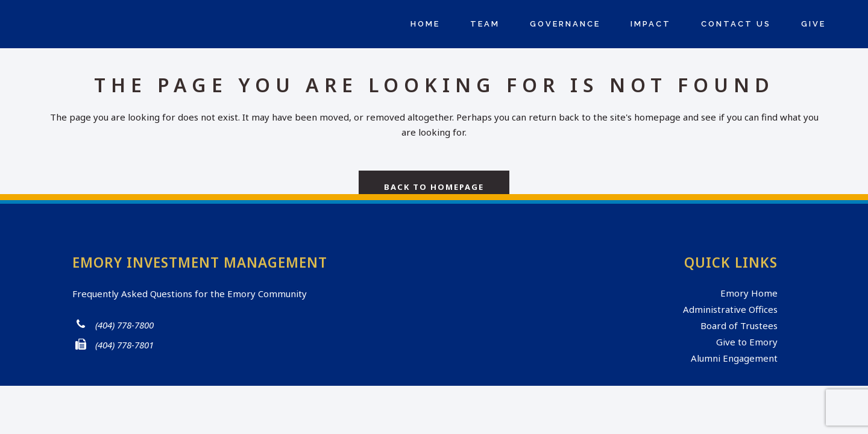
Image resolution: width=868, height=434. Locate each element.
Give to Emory (747, 342)
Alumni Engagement (734, 358)
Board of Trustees (739, 325)
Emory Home (749, 293)
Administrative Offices (730, 309)
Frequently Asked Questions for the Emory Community (190, 294)
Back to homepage (434, 187)
